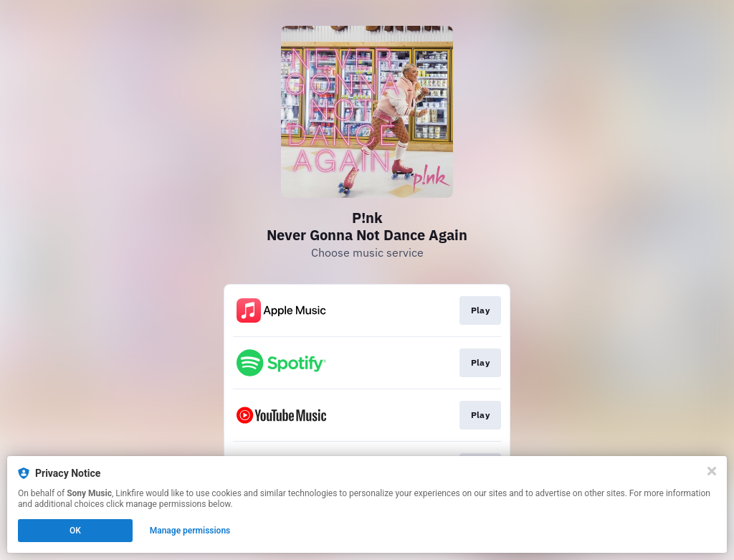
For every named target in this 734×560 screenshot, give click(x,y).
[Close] (712, 471)
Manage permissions (190, 531)
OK (75, 531)
